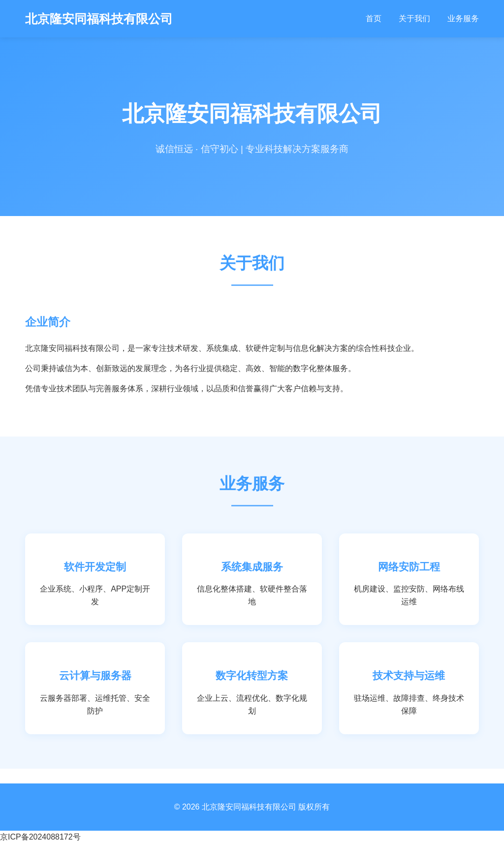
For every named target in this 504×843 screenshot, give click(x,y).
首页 (374, 18)
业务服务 (463, 18)
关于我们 (414, 18)
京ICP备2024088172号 (40, 837)
